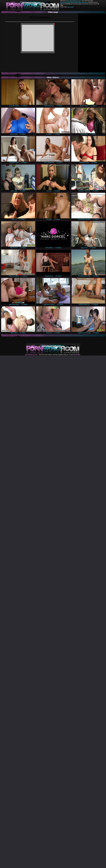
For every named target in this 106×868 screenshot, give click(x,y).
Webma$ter (77, 355)
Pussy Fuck (70, 7)
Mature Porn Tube (65, 2)
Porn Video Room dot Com (74, 1)
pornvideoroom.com (31, 355)
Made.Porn (85, 2)
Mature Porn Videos (76, 2)
